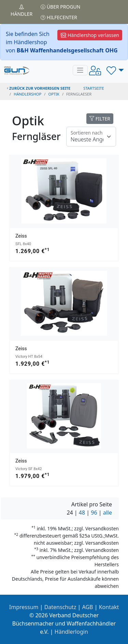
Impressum (24, 607)
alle (108, 513)
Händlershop (27, 94)
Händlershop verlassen (90, 35)
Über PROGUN (60, 7)
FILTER (100, 119)
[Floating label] (91, 137)
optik (54, 94)
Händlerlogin (71, 632)
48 (82, 513)
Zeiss (21, 236)
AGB (88, 607)
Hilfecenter (59, 17)
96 (94, 513)
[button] (115, 70)
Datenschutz (60, 607)
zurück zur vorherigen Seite (39, 88)
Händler (22, 11)
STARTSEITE (94, 88)
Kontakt (109, 607)
